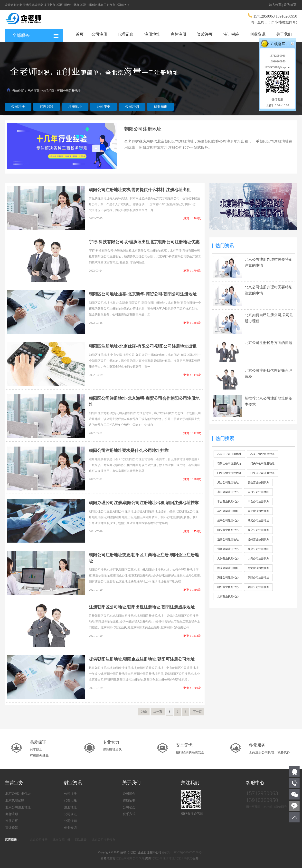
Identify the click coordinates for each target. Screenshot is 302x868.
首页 (80, 34)
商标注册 (179, 34)
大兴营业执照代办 (228, 558)
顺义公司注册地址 (258, 520)
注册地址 (152, 34)
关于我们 (284, 34)
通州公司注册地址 (228, 539)
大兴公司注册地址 (258, 549)
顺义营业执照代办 (228, 530)
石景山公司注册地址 (229, 454)
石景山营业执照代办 (262, 454)
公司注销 (132, 107)
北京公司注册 (39, 840)
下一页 (197, 712)
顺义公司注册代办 (258, 530)
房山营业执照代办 (258, 482)
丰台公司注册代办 (258, 501)
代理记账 (126, 34)
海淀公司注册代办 (228, 577)
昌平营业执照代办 (258, 511)
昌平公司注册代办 (228, 520)
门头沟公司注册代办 (262, 473)
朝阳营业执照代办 (228, 587)
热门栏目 (48, 91)
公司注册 (99, 34)
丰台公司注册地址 (258, 492)
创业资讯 (258, 34)
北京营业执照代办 (228, 596)
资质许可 (205, 34)
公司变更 (104, 107)
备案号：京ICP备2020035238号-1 (183, 852)
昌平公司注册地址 (228, 511)
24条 (144, 712)
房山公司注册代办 (228, 492)
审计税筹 (231, 34)
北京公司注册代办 (104, 840)
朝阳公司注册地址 (69, 91)
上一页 (158, 712)
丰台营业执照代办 (228, 501)
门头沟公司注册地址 (262, 463)
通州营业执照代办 (258, 539)
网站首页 (33, 91)
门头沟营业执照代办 (229, 473)
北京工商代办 (184, 858)
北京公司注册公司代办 (130, 858)
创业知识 (160, 107)
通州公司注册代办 (228, 549)
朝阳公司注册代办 (258, 587)
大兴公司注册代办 (258, 558)
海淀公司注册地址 (228, 568)
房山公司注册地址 (228, 482)
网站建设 (81, 840)
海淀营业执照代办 (258, 568)
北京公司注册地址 (163, 858)
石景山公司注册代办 (229, 463)
